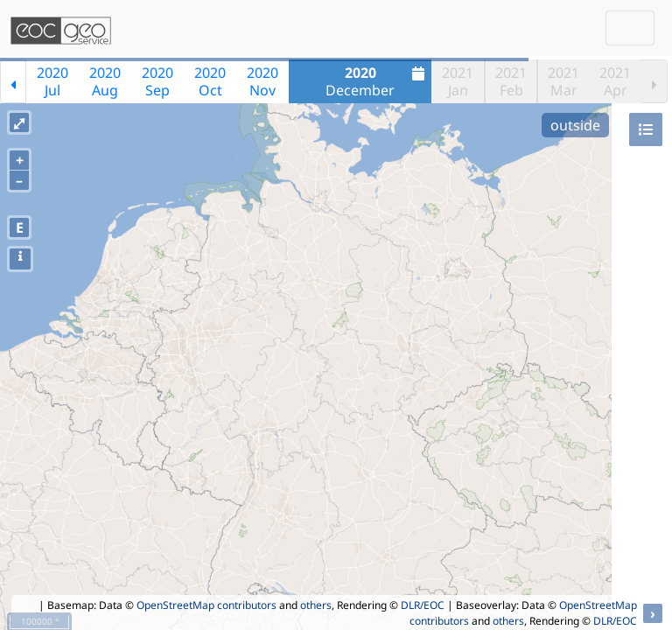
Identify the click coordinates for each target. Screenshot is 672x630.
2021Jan (458, 81)
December (377, 81)
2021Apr (615, 81)
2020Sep (157, 81)
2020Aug (105, 81)
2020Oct (210, 81)
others (316, 605)
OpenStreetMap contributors (206, 605)
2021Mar (563, 81)
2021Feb (511, 81)
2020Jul (52, 81)
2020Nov (262, 81)
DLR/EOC (423, 605)
